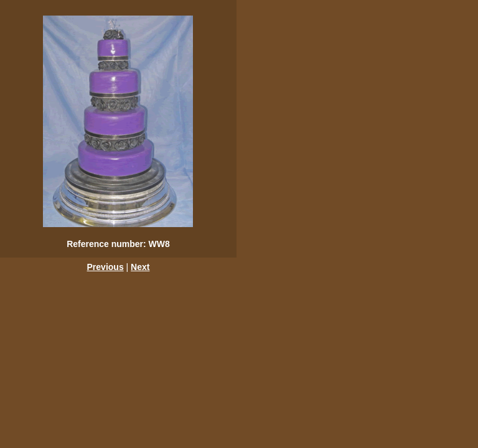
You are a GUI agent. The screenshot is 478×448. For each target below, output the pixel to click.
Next (140, 267)
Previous (105, 267)
